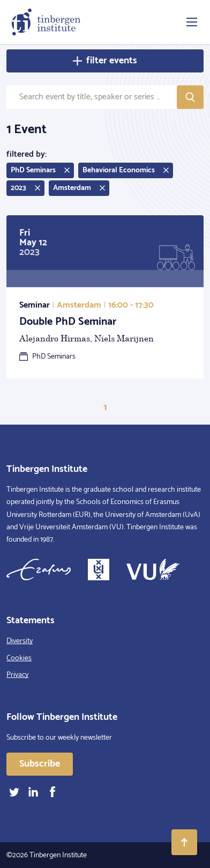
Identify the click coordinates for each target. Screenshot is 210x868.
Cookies (19, 658)
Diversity (20, 641)
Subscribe (40, 764)
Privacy (17, 675)
